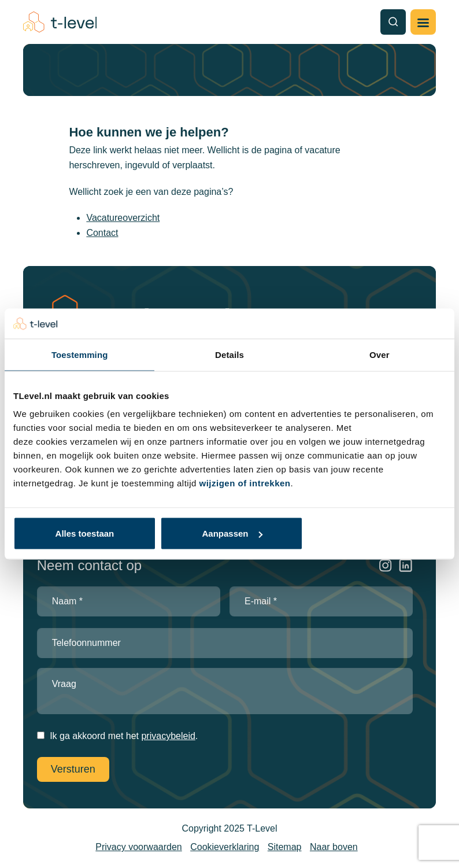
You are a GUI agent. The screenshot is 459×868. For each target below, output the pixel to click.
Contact (102, 233)
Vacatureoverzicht (123, 218)
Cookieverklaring (225, 847)
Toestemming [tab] (80, 354)
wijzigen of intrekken (245, 483)
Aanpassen (232, 533)
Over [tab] (380, 354)
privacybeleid (168, 736)
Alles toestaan (85, 533)
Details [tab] (229, 354)
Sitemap (285, 847)
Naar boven (334, 847)
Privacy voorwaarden (138, 847)
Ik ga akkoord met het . (124, 736)
